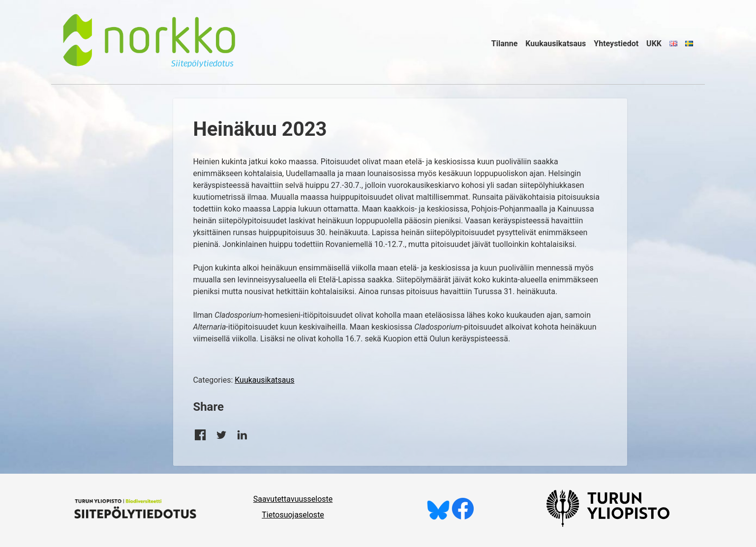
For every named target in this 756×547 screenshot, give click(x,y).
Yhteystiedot (616, 44)
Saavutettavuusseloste (293, 499)
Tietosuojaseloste (293, 515)
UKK (654, 44)
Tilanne (505, 44)
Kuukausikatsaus (556, 44)
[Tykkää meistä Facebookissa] (463, 517)
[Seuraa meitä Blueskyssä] (438, 517)
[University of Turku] (608, 524)
